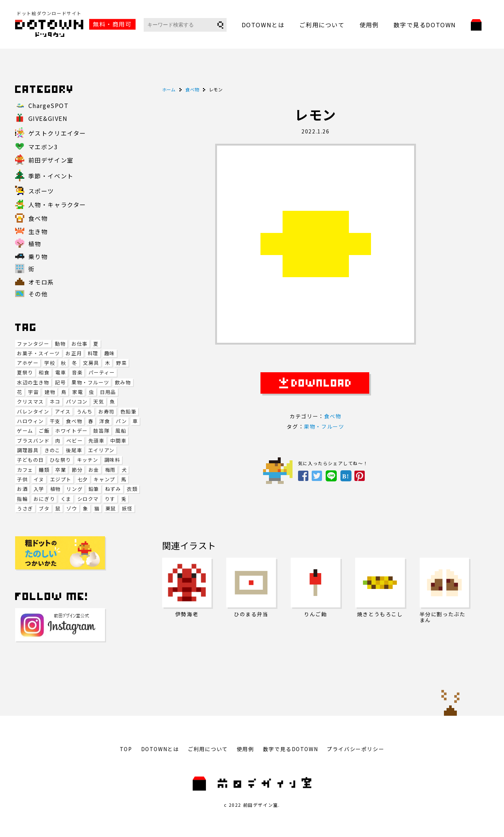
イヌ (39, 479)
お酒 (22, 489)
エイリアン (101, 450)
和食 (44, 372)
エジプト (61, 479)
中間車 (118, 441)
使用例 (369, 25)
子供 (22, 479)
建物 (50, 392)
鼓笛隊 (101, 431)
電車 (61, 372)
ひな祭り (60, 460)
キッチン (88, 460)
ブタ (44, 508)
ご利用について (322, 25)
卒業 (61, 470)
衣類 (132, 489)
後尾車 (74, 450)
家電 (78, 392)
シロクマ (88, 499)
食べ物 (74, 421)
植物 (55, 489)
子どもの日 (30, 460)
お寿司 (106, 411)
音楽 (77, 372)
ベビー (74, 441)
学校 (50, 363)
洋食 (104, 421)
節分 (77, 470)
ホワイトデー (71, 431)
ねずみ (113, 489)
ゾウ (72, 508)
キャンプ (104, 479)
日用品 (108, 392)
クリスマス (30, 402)
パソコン (77, 402)
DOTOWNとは (263, 25)
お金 (94, 470)
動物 (60, 344)
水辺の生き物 (33, 382)
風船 (121, 431)
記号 (60, 382)
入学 (39, 489)
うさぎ (25, 508)
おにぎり (44, 499)
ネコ (55, 402)
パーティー (102, 372)
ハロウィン (30, 421)
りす (110, 499)
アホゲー (28, 363)
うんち (85, 411)
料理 (93, 353)
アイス (63, 411)
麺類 (44, 470)
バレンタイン (33, 411)
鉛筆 (94, 489)
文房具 (91, 363)
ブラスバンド (33, 441)
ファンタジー (33, 344)
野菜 (121, 363)
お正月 (74, 353)
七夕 (83, 479)
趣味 (110, 353)
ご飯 (44, 431)
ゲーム (25, 431)
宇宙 (33, 392)
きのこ (52, 450)
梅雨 (110, 470)
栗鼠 (111, 508)
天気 (99, 402)
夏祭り (25, 372)
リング (74, 489)
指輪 (22, 499)
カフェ (25, 470)
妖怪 (127, 508)
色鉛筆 (129, 411)
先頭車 (97, 441)
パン (121, 421)
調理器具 (28, 450)
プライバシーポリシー (356, 749)
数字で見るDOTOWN (425, 25)
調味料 (112, 460)
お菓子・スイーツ (38, 353)
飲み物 (123, 382)
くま (66, 499)
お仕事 (80, 344)
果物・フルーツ (90, 382)
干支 (55, 421)
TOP (126, 749)
